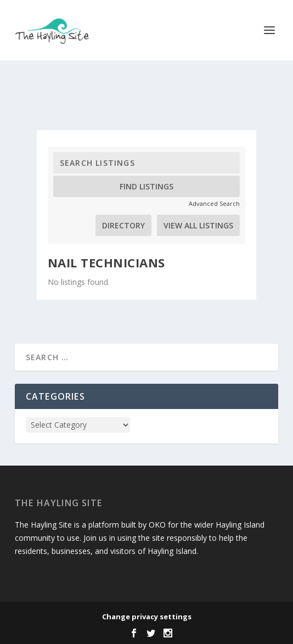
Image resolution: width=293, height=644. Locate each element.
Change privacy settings (147, 617)
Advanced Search (214, 203)
